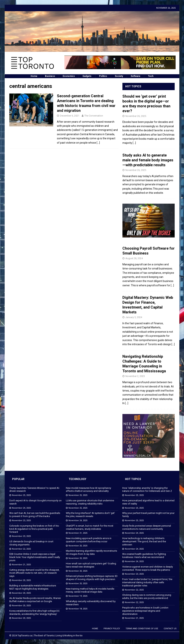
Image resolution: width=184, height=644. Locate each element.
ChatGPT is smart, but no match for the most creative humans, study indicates (90, 527)
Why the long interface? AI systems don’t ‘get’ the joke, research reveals (90, 515)
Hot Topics (133, 86)
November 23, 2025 (21, 520)
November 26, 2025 (136, 116)
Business (50, 76)
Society (119, 76)
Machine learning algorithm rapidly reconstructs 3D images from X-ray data (91, 552)
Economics (69, 76)
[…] (98, 143)
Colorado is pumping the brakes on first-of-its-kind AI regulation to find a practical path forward (34, 529)
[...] (134, 143)
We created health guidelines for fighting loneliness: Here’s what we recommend (144, 556)
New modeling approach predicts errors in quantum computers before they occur (89, 540)
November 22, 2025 (21, 549)
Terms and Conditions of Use (142, 629)
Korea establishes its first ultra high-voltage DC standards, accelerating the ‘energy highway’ (34, 612)
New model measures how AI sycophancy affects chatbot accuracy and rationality (88, 490)
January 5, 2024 (134, 317)
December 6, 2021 (70, 116)
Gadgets (87, 76)
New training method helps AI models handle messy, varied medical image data (90, 590)
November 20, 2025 (21, 580)
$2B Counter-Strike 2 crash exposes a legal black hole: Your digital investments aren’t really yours (35, 557)
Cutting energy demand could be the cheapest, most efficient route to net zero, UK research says (34, 573)
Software (135, 76)
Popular (18, 479)
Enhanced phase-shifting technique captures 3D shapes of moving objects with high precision (92, 578)
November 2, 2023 (135, 376)
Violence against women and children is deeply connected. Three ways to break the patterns (148, 568)
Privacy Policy (112, 629)
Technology (77, 479)
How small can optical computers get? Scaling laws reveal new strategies (91, 565)
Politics (103, 76)
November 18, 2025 (78, 609)
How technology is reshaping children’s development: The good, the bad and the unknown (144, 541)
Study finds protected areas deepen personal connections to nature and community (147, 527)
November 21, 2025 (21, 565)
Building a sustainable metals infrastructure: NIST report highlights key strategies (33, 587)
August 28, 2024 (134, 258)
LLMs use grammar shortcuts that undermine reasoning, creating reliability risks (90, 502)
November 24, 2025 (21, 508)
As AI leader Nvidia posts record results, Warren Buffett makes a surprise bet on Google (35, 600)
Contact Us (170, 629)
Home (34, 76)
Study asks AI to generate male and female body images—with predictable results (148, 160)
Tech (151, 76)
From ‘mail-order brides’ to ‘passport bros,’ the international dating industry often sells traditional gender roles (147, 582)
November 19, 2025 (78, 596)
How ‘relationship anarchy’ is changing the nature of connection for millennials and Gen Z (147, 490)
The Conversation (94, 116)
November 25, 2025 (21, 495)
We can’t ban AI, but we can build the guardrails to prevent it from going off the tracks (35, 515)
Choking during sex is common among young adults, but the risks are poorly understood (147, 597)
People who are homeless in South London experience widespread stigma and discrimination (145, 611)
